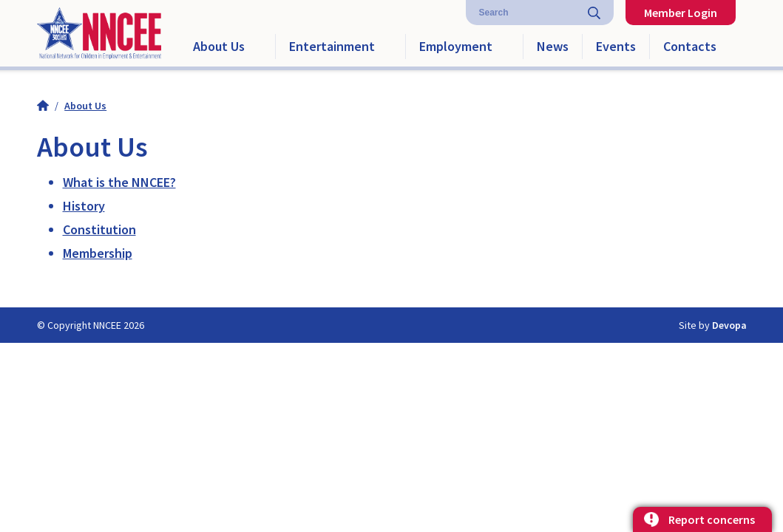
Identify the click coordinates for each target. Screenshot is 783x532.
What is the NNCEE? (119, 182)
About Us (219, 46)
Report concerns (712, 519)
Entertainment (332, 46)
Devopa (729, 325)
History (84, 206)
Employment (456, 46)
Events (616, 46)
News (553, 46)
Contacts (690, 46)
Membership (98, 253)
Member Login (681, 13)
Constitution (99, 229)
